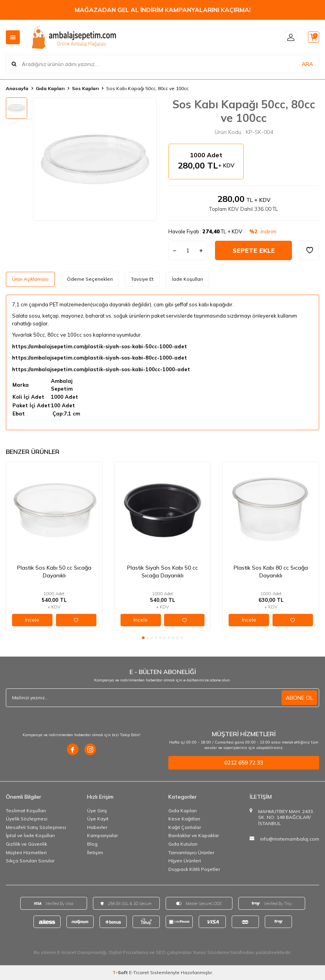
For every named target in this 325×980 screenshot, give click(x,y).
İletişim (95, 852)
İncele (32, 620)
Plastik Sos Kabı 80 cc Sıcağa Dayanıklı (271, 572)
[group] (95, 159)
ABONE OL (299, 698)
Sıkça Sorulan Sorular (30, 861)
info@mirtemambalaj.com (290, 839)
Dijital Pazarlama (128, 952)
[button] (143, 638)
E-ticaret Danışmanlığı (82, 952)
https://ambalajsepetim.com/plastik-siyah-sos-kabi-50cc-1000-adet (100, 346)
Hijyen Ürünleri (185, 861)
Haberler (97, 827)
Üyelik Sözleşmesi (27, 819)
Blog (92, 844)
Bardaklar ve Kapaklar (194, 835)
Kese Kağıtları (184, 819)
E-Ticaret (139, 972)
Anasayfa (17, 88)
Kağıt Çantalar (185, 827)
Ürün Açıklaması (30, 279)
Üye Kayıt (98, 819)
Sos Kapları (85, 88)
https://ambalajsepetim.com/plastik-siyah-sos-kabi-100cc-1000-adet (101, 369)
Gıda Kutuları (183, 844)
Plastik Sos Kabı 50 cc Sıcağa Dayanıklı (54, 572)
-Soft (121, 972)
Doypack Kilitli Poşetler (194, 869)
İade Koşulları (187, 279)
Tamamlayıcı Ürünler (191, 852)
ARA (307, 64)
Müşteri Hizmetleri (26, 852)
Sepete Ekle (254, 250)
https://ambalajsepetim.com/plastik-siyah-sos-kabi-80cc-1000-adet (100, 358)
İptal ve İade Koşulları (30, 835)
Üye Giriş (97, 811)
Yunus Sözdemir (211, 952)
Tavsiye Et (142, 279)
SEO (161, 952)
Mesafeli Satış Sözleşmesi (36, 827)
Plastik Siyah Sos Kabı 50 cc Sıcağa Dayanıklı (162, 572)
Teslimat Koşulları (26, 811)
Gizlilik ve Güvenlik (26, 844)
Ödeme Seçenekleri (90, 279)
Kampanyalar (102, 835)
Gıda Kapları (50, 88)
